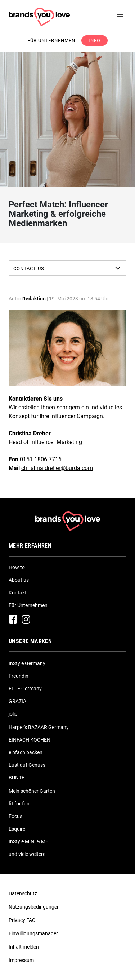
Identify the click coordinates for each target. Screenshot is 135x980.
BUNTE (17, 778)
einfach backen (26, 752)
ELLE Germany (25, 689)
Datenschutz (23, 893)
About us (19, 580)
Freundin (19, 676)
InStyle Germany (27, 663)
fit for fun (19, 804)
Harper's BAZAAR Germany (39, 727)
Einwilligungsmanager (33, 933)
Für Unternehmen (28, 605)
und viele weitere (27, 854)
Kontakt (18, 593)
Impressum (21, 960)
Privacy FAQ (22, 920)
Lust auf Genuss (27, 765)
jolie (13, 714)
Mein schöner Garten (32, 791)
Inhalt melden (24, 947)
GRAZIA (17, 701)
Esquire (17, 829)
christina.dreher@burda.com (57, 468)
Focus (15, 816)
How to (17, 567)
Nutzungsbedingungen (34, 907)
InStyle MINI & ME (28, 841)
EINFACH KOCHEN (30, 740)
